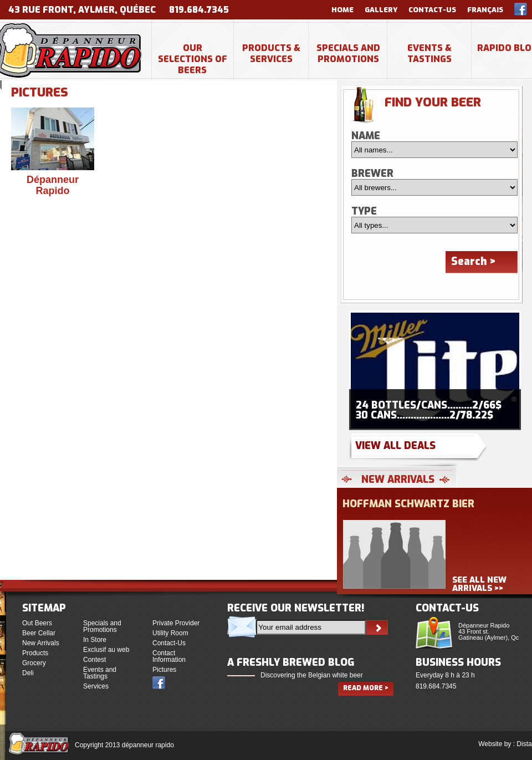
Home (342, 10)
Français (485, 10)
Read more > (366, 688)
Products (35, 653)
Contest (94, 660)
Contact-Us (432, 10)
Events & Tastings (429, 53)
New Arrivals (41, 643)
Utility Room (170, 633)
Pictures (164, 670)
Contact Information (169, 656)
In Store (95, 640)
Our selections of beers (193, 59)
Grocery (34, 663)
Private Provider (176, 623)
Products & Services (271, 53)
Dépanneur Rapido (53, 185)
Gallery (381, 10)
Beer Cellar (39, 633)
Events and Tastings (100, 673)
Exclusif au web (106, 650)
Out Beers (37, 623)
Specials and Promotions (348, 53)
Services (96, 686)
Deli (28, 673)
